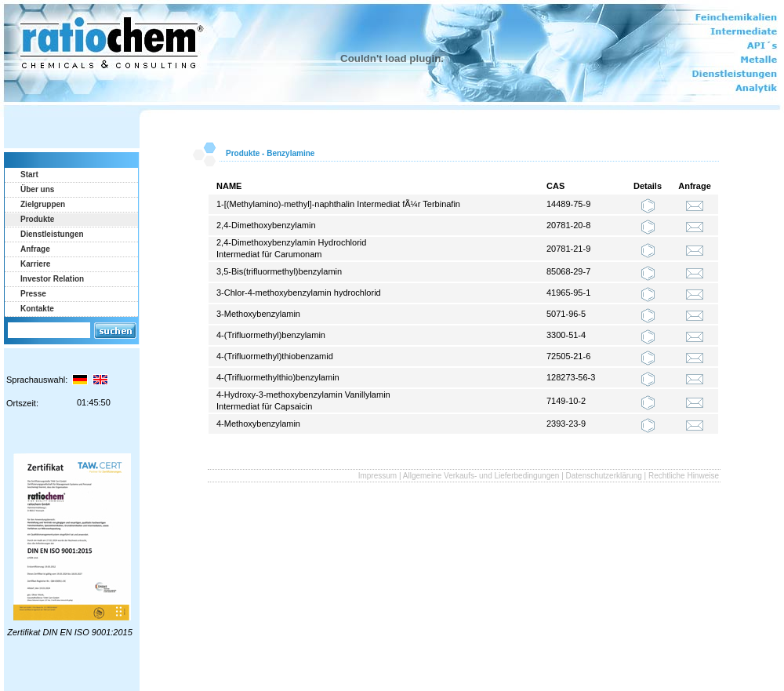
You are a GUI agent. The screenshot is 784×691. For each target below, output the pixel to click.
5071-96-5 (566, 314)
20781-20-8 (568, 225)
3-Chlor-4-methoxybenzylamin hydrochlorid (299, 293)
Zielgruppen (43, 204)
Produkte (37, 219)
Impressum (377, 476)
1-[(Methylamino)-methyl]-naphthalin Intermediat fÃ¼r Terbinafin (338, 204)
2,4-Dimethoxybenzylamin (266, 225)
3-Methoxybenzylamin (258, 314)
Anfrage (35, 249)
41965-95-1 (568, 293)
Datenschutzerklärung (604, 476)
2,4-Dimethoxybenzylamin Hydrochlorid (291, 242)
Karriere (35, 264)
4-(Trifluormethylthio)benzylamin (278, 377)
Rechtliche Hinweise (684, 476)
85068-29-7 (568, 271)
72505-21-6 (568, 356)
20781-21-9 (568, 249)
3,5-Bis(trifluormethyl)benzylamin (279, 271)
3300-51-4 (566, 335)
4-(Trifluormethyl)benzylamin (271, 335)
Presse (33, 294)
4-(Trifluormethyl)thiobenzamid (275, 356)
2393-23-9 (566, 424)
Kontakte (37, 309)
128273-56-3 (571, 377)
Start (29, 175)
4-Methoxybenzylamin (258, 424)
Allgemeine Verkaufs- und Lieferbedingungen (481, 476)
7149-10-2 (566, 401)
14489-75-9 (568, 204)
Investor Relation (52, 279)
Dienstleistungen (52, 234)
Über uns (37, 189)
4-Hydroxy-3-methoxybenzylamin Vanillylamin (303, 395)
